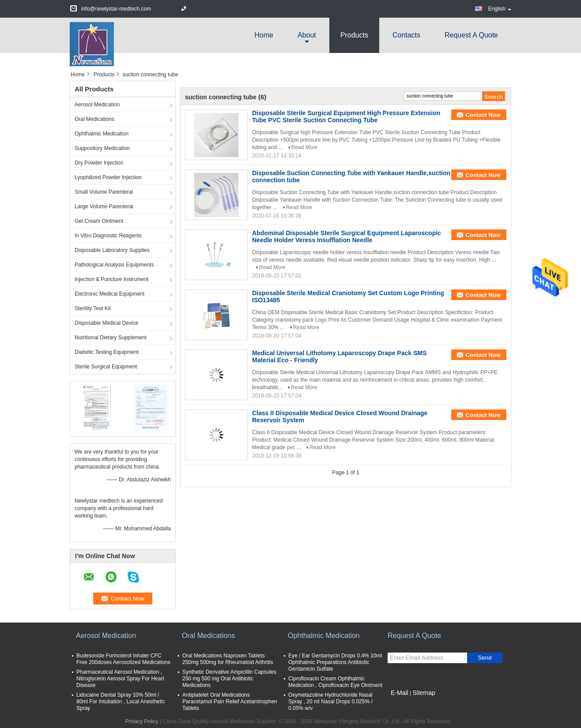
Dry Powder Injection (99, 163)
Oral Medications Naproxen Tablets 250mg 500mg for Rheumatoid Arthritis (228, 659)
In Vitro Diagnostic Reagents (108, 236)
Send (485, 658)
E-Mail (400, 693)
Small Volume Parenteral (104, 192)
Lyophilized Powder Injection (108, 177)
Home (264, 35)
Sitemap (424, 693)
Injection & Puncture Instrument (111, 279)
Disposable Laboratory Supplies (112, 250)
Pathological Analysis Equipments (114, 265)
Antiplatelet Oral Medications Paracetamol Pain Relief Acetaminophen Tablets (230, 702)
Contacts (406, 35)
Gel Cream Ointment (99, 221)
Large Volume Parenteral (104, 206)
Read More (304, 147)
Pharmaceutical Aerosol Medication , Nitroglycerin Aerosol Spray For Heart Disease (120, 679)
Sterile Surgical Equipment (106, 367)
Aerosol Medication (97, 105)
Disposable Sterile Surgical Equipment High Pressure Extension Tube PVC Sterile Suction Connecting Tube (346, 116)
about (307, 35)
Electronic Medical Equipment (109, 294)
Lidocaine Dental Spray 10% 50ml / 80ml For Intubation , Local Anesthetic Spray (121, 702)
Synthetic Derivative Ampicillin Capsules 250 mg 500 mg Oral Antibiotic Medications (229, 679)
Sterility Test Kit (93, 308)
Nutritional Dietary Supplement (111, 338)
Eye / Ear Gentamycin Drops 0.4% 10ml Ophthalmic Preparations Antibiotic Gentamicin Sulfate (335, 662)
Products (354, 35)
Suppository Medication (102, 148)
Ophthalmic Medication (102, 134)
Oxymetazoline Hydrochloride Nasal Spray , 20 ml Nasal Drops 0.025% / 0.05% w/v (330, 702)
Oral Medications (94, 119)
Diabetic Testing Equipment (107, 352)
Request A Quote (471, 35)
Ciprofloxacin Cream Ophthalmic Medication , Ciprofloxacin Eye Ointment (335, 682)
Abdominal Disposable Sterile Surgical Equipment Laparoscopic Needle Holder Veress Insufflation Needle (347, 236)
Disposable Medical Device (106, 323)
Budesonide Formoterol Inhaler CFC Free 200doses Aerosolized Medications (123, 659)
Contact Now (483, 115)
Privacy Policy (142, 721)
